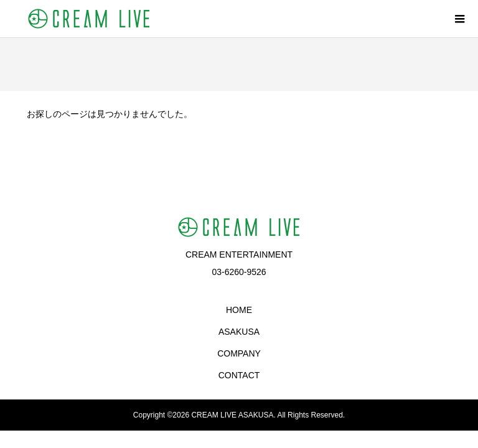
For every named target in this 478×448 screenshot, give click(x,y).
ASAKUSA (239, 332)
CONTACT (239, 375)
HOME (239, 310)
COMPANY (239, 353)
